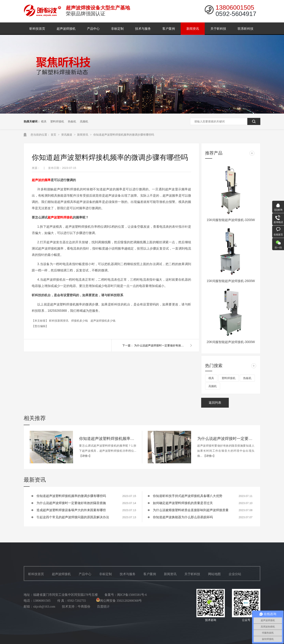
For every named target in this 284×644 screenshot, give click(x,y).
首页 (54, 135)
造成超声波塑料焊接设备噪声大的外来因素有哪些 (71, 510)
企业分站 (235, 574)
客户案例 (169, 29)
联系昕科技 (246, 29)
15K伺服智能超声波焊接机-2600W (231, 281)
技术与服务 (143, 29)
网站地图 (214, 574)
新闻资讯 (193, 29)
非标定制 (117, 29)
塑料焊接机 (57, 121)
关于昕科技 (218, 29)
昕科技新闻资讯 (59, 321)
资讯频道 (67, 135)
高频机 (84, 121)
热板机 (72, 121)
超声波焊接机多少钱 (103, 321)
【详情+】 (85, 456)
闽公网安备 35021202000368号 (119, 601)
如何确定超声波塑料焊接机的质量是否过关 (183, 503)
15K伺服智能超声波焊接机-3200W (231, 220)
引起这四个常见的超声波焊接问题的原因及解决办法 (73, 517)
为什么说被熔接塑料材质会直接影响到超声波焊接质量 (191, 510)
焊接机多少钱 (80, 321)
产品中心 (93, 29)
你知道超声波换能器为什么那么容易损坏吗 (183, 517)
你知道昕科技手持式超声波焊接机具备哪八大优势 (188, 496)
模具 (44, 121)
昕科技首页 (37, 29)
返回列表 (215, 403)
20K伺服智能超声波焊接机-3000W (231, 342)
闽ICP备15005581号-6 (132, 595)
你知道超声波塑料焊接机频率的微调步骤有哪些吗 (124, 135)
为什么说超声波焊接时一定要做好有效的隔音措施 (160, 345)
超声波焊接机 (66, 29)
